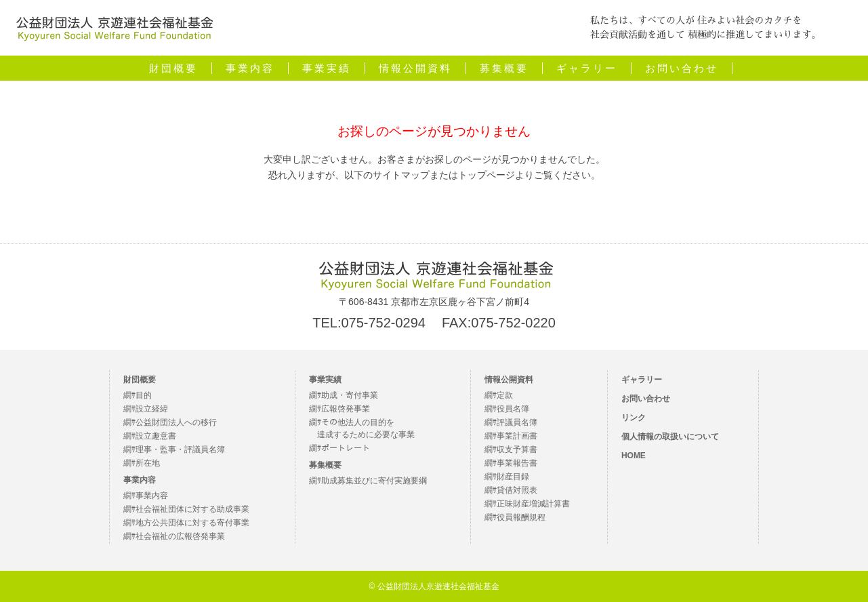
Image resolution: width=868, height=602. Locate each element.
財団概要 (173, 68)
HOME (634, 456)
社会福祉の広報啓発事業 (180, 536)
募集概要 (504, 68)
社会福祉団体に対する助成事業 (192, 509)
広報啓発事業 (346, 409)
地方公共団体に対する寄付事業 (192, 523)
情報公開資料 (415, 68)
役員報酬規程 (521, 517)
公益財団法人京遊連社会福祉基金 (85, 42)
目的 (144, 395)
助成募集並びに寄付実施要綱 (374, 481)
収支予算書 (517, 449)
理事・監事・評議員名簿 (180, 449)
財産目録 (513, 477)
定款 (505, 395)
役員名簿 (513, 409)
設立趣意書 (156, 436)
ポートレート (346, 448)
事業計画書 (517, 436)
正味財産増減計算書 (533, 504)
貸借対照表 (517, 490)
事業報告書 (517, 463)
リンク (634, 418)
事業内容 (250, 68)
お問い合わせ (682, 68)
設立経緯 (152, 409)
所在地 (148, 463)
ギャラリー (587, 68)
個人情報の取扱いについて (670, 437)
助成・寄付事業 (350, 395)
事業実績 (327, 68)
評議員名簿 (517, 422)
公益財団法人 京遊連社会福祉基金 (434, 275)
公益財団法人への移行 (176, 422)
